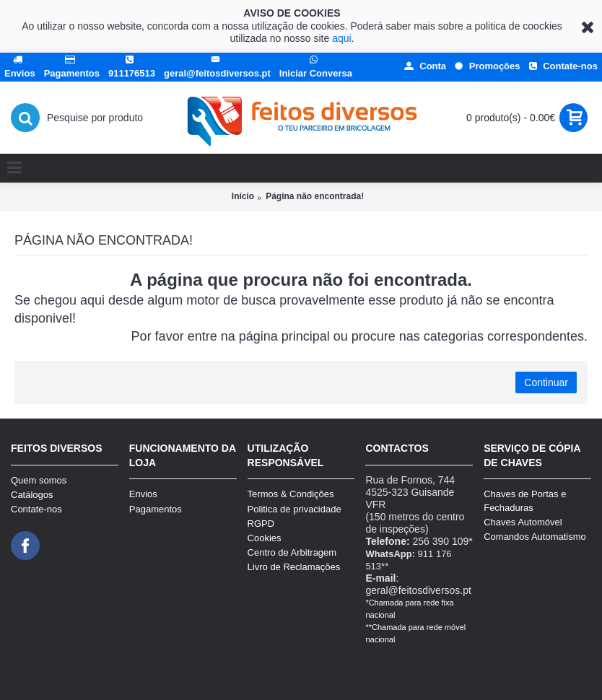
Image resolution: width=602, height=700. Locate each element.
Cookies (265, 538)
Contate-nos (36, 509)
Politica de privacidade (295, 509)
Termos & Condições (291, 494)
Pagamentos (156, 509)
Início (243, 196)
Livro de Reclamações (294, 567)
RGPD (261, 524)
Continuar (546, 382)
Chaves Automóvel (523, 522)
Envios (143, 494)
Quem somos (39, 480)
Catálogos (32, 495)
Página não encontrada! (315, 196)
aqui (341, 38)
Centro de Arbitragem (292, 552)
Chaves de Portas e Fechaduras (525, 500)
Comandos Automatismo (535, 537)
